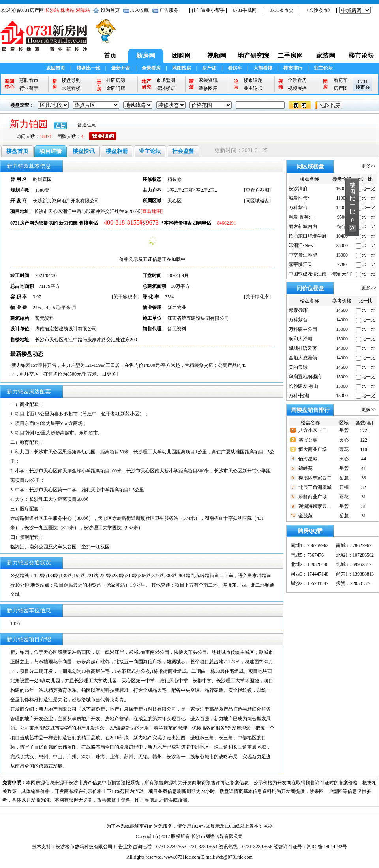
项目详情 (51, 151)
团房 (325, 84)
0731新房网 (46, 40)
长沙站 (52, 10)
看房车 (235, 68)
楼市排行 (293, 68)
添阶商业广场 (313, 497)
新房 (54, 84)
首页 (110, 56)
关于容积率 (125, 297)
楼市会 (363, 87)
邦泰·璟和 (299, 310)
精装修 (174, 179)
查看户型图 (257, 190)
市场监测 (166, 80)
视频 (281, 84)
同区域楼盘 (257, 201)
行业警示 (29, 88)
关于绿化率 (257, 297)
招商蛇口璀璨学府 (308, 236)
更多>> (369, 166)
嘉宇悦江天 (300, 264)
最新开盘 (121, 68)
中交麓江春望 (303, 255)
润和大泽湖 (300, 339)
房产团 (209, 68)
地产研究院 (253, 56)
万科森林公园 (303, 329)
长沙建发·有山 (303, 386)
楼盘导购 (71, 80)
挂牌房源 (116, 80)
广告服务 (169, 10)
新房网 (146, 56)
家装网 (326, 56)
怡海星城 (308, 459)
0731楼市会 (281, 10)
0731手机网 (245, 10)
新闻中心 (9, 84)
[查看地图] (152, 211)
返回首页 (56, 68)
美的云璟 (298, 367)
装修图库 (208, 88)
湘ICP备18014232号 (327, 847)
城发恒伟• (299, 198)
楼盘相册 (117, 151)
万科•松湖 (299, 396)
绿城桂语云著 (303, 348)
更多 (111, 374)
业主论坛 (323, 68)
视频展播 (297, 88)
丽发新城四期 (303, 226)
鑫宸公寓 (308, 440)
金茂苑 (306, 516)
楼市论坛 (361, 56)
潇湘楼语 (166, 88)
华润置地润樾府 (305, 377)
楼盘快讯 (84, 151)
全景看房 (151, 68)
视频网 (217, 56)
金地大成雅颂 (303, 358)
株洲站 (68, 10)
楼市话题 (253, 80)
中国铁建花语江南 (308, 274)
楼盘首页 (17, 151)
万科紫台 (298, 208)
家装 (191, 84)
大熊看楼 (263, 68)
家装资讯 (208, 80)
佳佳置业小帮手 (208, 10)
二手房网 (290, 56)
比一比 (368, 189)
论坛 (236, 84)
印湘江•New (301, 245)
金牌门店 (116, 88)
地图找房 (182, 68)
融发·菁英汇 (301, 217)
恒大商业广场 (313, 449)
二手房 (99, 84)
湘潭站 (83, 10)
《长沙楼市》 (318, 10)
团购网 (181, 56)
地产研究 (146, 84)
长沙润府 (298, 189)
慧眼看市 (29, 80)
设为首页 (110, 10)
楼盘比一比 (88, 68)
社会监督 (183, 151)
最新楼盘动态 (27, 354)
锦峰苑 (306, 468)
